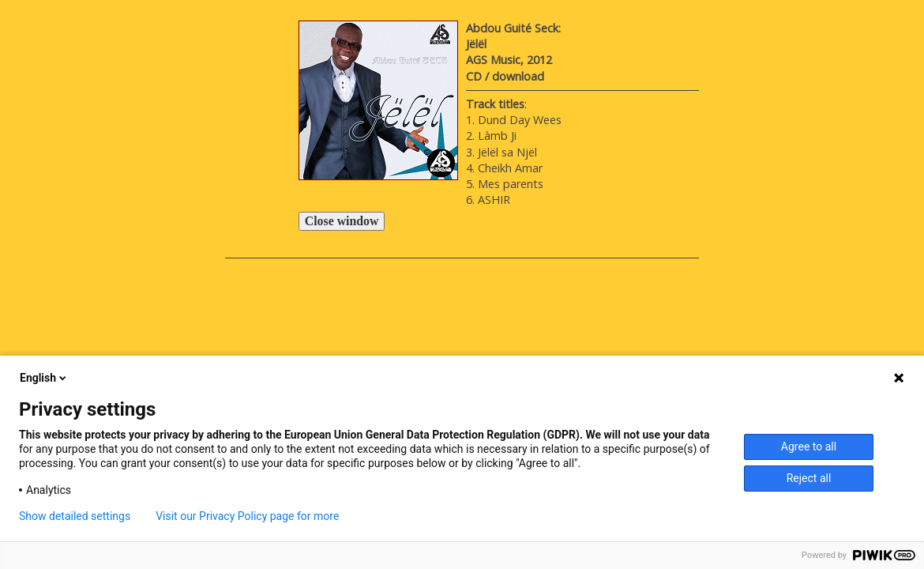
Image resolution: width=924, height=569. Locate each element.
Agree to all (809, 447)
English (44, 378)
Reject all (809, 478)
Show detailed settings (75, 516)
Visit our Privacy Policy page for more (247, 516)
